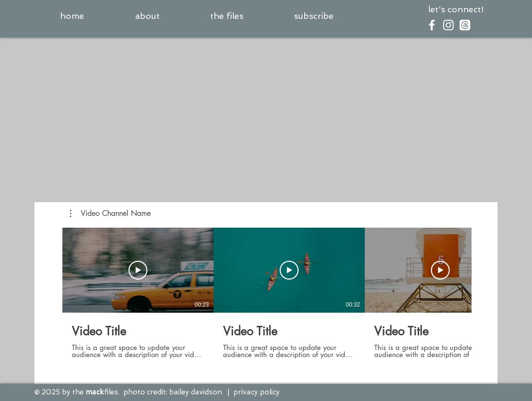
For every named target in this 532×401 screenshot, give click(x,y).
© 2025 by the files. (77, 392)
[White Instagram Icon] (448, 25)
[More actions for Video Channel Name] (110, 213)
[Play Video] (138, 270)
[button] (313, 16)
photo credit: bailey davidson (173, 392)
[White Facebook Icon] (432, 25)
